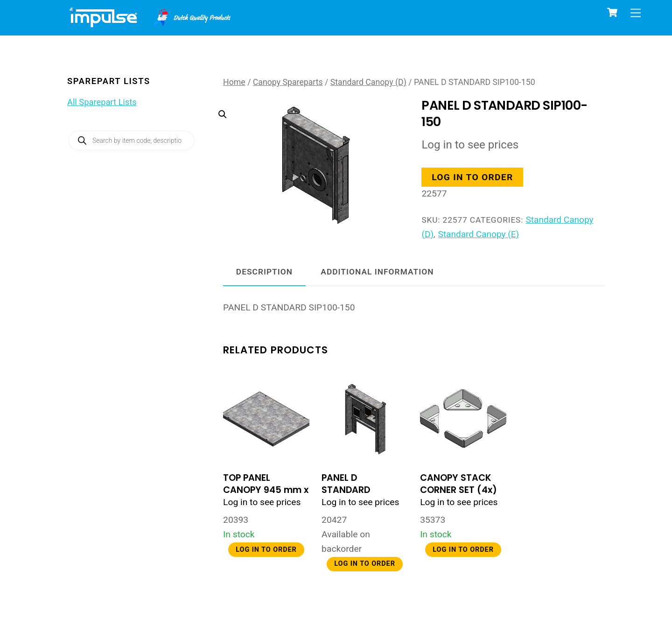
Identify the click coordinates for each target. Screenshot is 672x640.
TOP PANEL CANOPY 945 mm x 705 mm (266, 491)
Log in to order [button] (473, 178)
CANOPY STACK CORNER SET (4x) (458, 485)
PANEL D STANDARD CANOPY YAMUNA (362, 491)
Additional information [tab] (377, 273)
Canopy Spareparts (288, 82)
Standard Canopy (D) (368, 82)
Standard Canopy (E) (479, 235)
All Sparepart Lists (102, 102)
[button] (306, 147)
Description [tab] (264, 273)
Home (234, 82)
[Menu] (636, 13)
